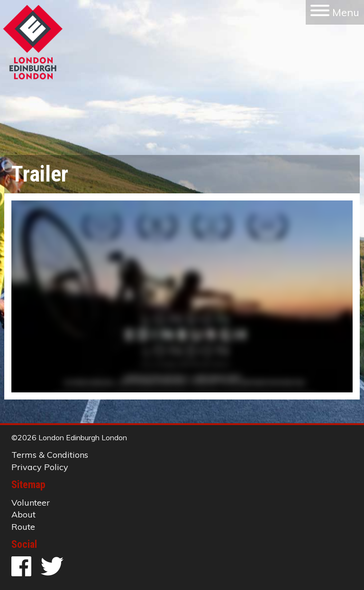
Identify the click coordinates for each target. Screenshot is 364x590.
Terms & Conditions (50, 455)
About (23, 514)
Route (23, 527)
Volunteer (31, 503)
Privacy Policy (40, 467)
